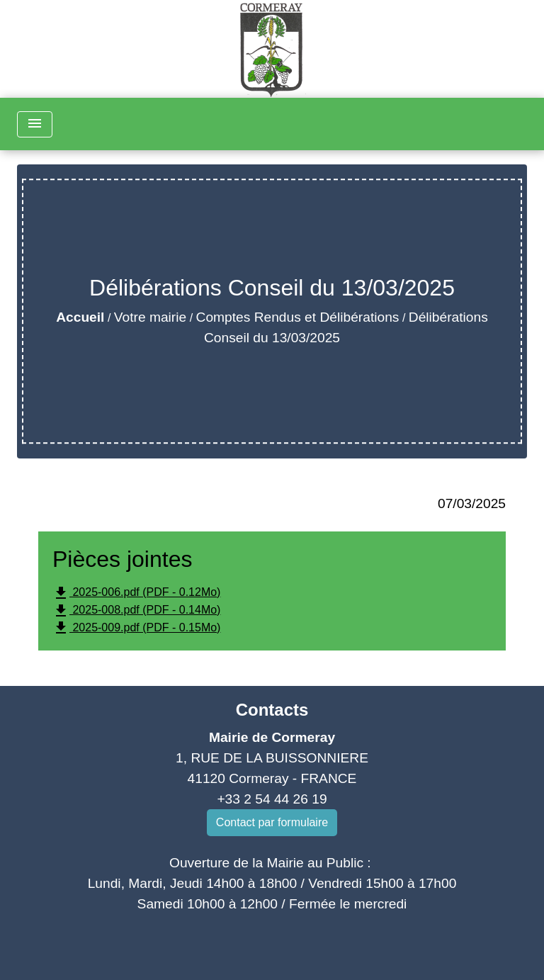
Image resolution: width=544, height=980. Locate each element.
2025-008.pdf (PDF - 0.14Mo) (136, 611)
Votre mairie (150, 317)
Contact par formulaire (272, 822)
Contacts (272, 710)
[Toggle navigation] (35, 124)
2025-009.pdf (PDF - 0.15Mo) (136, 628)
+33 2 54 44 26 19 (272, 799)
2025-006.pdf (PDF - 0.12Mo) (136, 593)
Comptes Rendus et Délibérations (298, 317)
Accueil (80, 317)
